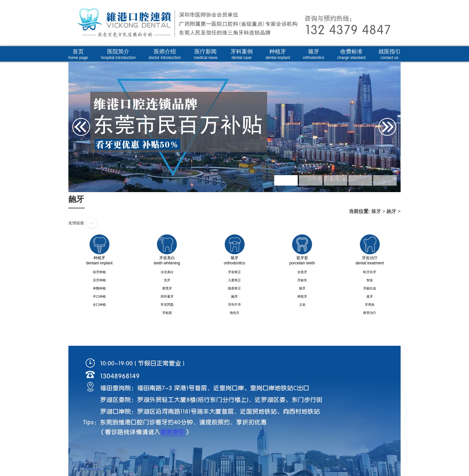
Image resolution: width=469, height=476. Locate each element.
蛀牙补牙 (370, 272)
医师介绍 (165, 54)
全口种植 (99, 305)
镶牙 (302, 288)
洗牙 (167, 280)
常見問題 (167, 305)
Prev (76, 106)
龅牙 (391, 211)
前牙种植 (99, 272)
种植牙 (278, 54)
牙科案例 (242, 54)
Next (393, 106)
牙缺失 (302, 280)
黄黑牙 (167, 288)
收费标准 (351, 54)
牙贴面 (167, 313)
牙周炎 (370, 305)
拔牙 (370, 296)
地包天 (234, 313)
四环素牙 (167, 296)
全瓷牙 (302, 272)
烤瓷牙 (302, 296)
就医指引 (390, 54)
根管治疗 (370, 313)
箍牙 (313, 54)
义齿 (302, 305)
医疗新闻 (206, 54)
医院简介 (118, 54)
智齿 (370, 280)
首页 (78, 54)
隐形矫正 (234, 288)
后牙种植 (99, 280)
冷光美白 (167, 272)
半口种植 (99, 296)
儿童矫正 (234, 280)
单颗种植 (99, 288)
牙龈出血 (370, 288)
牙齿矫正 (234, 272)
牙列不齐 (234, 305)
